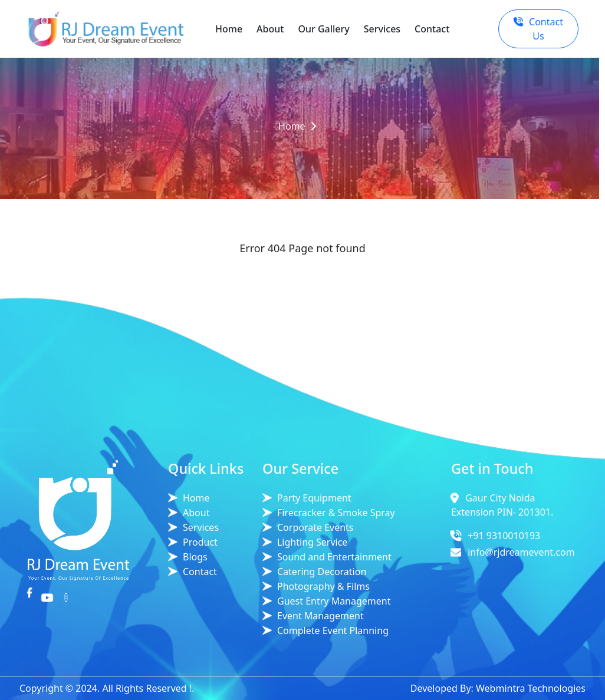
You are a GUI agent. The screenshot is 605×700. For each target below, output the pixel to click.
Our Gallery (323, 29)
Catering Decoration (322, 572)
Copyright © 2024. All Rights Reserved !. (107, 688)
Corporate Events (315, 527)
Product (200, 542)
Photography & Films (323, 586)
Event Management (320, 616)
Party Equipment (314, 498)
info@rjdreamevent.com (521, 552)
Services (382, 29)
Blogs (195, 557)
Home (229, 29)
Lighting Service (312, 542)
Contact (432, 29)
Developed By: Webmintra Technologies (498, 688)
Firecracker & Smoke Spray (336, 513)
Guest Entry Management (334, 601)
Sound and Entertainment (334, 557)
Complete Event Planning (333, 630)
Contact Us (538, 29)
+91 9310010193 (504, 536)
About (270, 29)
